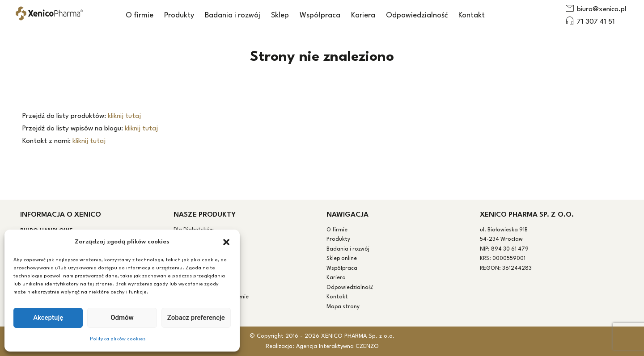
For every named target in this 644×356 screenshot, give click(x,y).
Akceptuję (48, 318)
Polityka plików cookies (118, 339)
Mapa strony (343, 307)
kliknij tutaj (124, 116)
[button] (226, 242)
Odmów (122, 318)
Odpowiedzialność (417, 15)
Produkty (179, 15)
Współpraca (320, 15)
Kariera (363, 15)
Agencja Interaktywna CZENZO (337, 346)
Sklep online (342, 259)
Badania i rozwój (233, 15)
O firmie (140, 15)
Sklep (280, 15)
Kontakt (472, 15)
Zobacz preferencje (196, 318)
